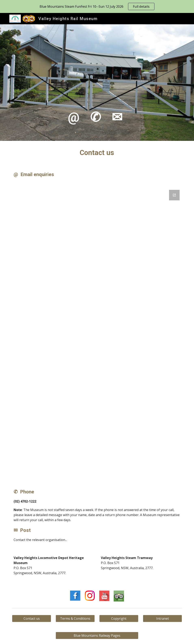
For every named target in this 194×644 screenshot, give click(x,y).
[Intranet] (163, 618)
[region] (97, 6)
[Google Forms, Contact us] (97, 333)
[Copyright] (119, 618)
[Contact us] (32, 618)
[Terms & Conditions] (75, 618)
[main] (97, 83)
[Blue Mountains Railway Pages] (97, 635)
